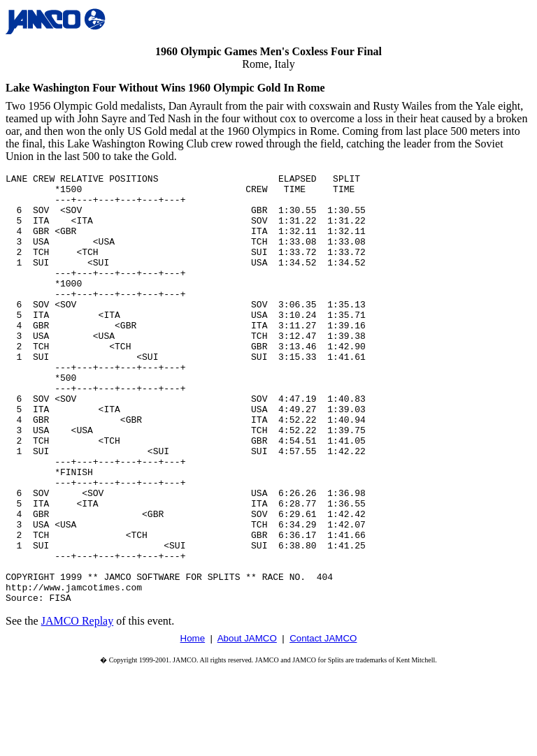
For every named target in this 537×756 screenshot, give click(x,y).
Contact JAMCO (323, 724)
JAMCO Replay (78, 707)
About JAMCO (247, 724)
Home (193, 724)
